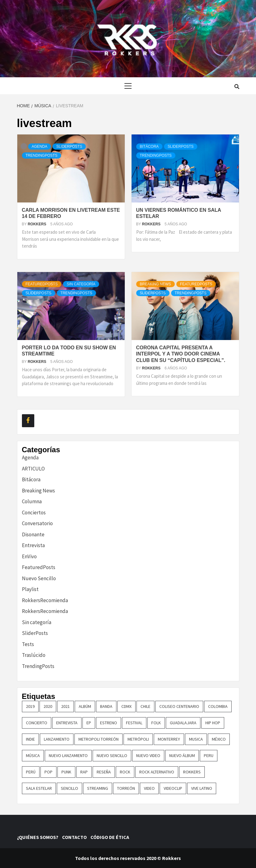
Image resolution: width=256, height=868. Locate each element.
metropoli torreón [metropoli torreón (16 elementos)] (99, 739)
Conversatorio (37, 523)
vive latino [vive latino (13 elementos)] (202, 788)
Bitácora (149, 147)
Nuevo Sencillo (39, 578)
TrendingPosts (42, 155)
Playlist (30, 589)
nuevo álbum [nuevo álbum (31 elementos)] (182, 755)
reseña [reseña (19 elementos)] (104, 772)
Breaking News (155, 284)
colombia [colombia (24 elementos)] (218, 706)
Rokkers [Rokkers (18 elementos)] (192, 772)
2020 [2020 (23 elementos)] (48, 706)
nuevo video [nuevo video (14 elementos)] (148, 755)
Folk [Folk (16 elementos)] (156, 723)
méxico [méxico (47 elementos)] (219, 739)
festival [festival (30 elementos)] (134, 723)
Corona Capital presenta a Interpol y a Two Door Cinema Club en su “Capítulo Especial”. (181, 354)
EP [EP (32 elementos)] (89, 723)
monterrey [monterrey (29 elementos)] (169, 739)
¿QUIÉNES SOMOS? (39, 837)
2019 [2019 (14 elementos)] (30, 706)
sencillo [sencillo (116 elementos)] (69, 788)
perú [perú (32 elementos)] (31, 772)
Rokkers (38, 224)
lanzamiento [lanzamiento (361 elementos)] (57, 739)
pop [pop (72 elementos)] (48, 772)
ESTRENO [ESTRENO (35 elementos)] (109, 723)
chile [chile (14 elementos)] (145, 706)
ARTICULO (33, 469)
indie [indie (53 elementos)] (30, 739)
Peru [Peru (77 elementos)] (209, 755)
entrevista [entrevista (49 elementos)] (67, 723)
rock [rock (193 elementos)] (125, 772)
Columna (32, 501)
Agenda (40, 147)
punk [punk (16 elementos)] (66, 772)
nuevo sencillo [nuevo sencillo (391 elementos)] (112, 755)
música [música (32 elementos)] (33, 755)
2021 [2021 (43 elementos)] (65, 706)
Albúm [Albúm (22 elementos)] (85, 706)
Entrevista (33, 545)
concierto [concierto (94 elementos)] (37, 723)
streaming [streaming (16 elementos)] (98, 788)
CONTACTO (76, 837)
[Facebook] (28, 421)
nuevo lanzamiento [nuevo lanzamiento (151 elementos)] (68, 755)
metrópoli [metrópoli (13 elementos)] (138, 739)
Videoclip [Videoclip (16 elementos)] (173, 788)
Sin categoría (81, 284)
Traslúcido (34, 655)
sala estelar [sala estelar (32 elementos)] (39, 788)
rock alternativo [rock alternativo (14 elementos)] (157, 772)
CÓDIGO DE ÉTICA (111, 837)
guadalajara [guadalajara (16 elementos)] (183, 723)
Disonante (33, 534)
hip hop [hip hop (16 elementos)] (213, 723)
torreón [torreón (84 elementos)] (126, 788)
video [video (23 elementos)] (149, 788)
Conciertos (34, 513)
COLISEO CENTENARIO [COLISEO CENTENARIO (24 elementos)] (179, 706)
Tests (28, 644)
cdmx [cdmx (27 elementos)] (126, 706)
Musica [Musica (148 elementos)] (196, 739)
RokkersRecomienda (45, 600)
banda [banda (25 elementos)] (106, 706)
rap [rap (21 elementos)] (84, 772)
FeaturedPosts (42, 284)
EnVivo (29, 556)
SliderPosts (69, 147)
